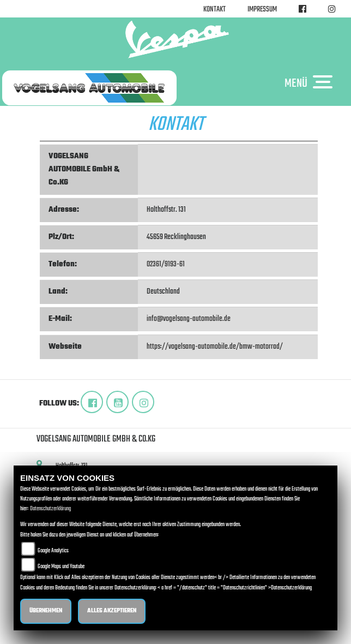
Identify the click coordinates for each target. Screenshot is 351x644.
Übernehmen (46, 611)
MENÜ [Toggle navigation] (311, 83)
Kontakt (214, 10)
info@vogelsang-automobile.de (189, 319)
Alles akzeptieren (112, 611)
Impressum (262, 10)
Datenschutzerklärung (50, 509)
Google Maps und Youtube (61, 567)
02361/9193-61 (166, 264)
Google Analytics (53, 551)
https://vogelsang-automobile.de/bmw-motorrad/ (215, 347)
